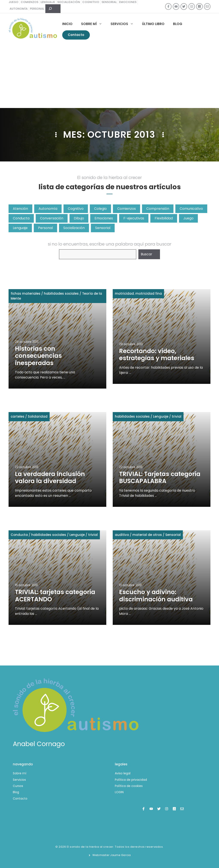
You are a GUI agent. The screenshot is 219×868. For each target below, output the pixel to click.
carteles (18, 416)
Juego (188, 218)
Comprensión (158, 209)
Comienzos (127, 209)
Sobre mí (94, 24)
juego (13, 2)
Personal (45, 228)
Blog (178, 24)
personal (37, 9)
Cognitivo (76, 209)
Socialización (74, 228)
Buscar (146, 254)
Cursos (18, 786)
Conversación (52, 218)
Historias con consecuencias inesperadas (38, 356)
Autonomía (48, 209)
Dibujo (79, 218)
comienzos (30, 2)
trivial (177, 416)
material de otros (147, 535)
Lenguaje (20, 228)
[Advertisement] (109, 76)
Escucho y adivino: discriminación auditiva (156, 596)
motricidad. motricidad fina (138, 294)
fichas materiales (26, 294)
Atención (20, 209)
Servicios (124, 24)
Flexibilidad (164, 218)
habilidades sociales (61, 294)
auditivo (122, 535)
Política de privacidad (131, 780)
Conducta (21, 218)
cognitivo (91, 2)
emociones (128, 2)
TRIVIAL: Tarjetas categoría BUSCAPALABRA (160, 478)
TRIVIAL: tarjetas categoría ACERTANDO (55, 596)
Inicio (67, 24)
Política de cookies (129, 786)
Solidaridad (38, 416)
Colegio (100, 209)
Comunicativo (191, 209)
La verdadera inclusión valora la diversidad (50, 478)
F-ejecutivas (134, 218)
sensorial (109, 2)
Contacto (76, 35)
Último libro (153, 24)
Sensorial (103, 228)
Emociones (104, 218)
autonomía (19, 9)
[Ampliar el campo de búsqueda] (53, 9)
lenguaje (48, 2)
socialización (69, 2)
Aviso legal (123, 773)
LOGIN (119, 792)
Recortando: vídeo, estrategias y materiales (157, 355)
